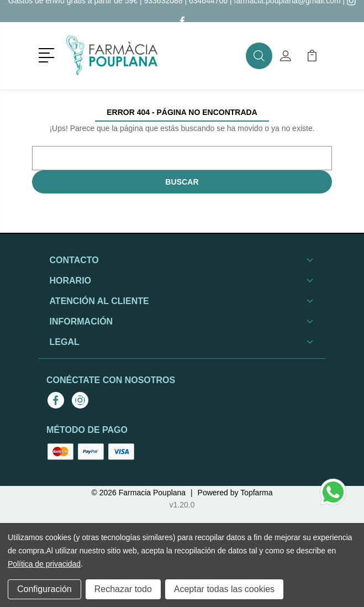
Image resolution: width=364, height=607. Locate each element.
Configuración (44, 589)
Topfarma (256, 493)
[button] (48, 54)
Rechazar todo (123, 589)
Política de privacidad (44, 564)
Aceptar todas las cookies (224, 589)
